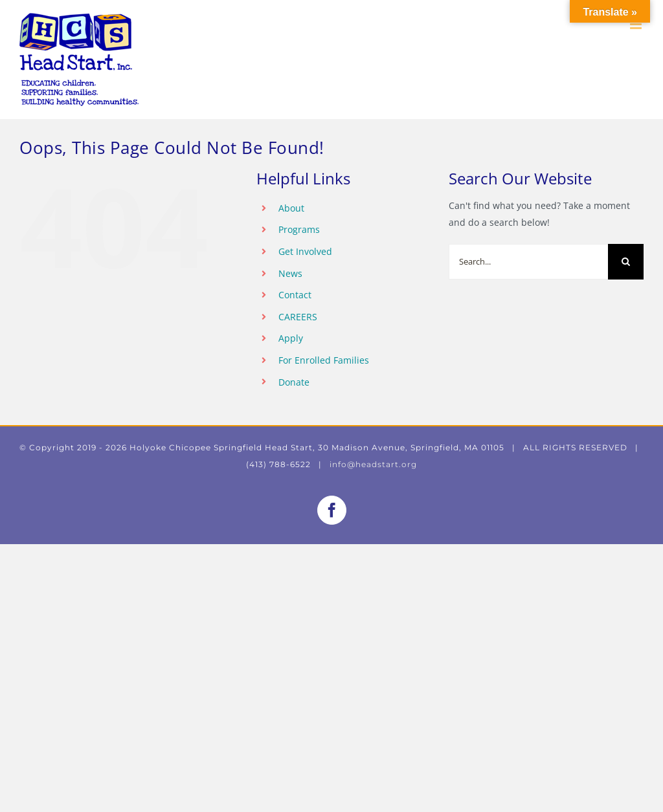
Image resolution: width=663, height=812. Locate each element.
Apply (291, 338)
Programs (299, 229)
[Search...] (528, 262)
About (291, 208)
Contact (295, 295)
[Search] (626, 262)
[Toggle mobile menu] (637, 24)
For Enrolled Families (324, 360)
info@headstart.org (373, 464)
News (290, 273)
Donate (294, 382)
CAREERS (298, 317)
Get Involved (305, 251)
